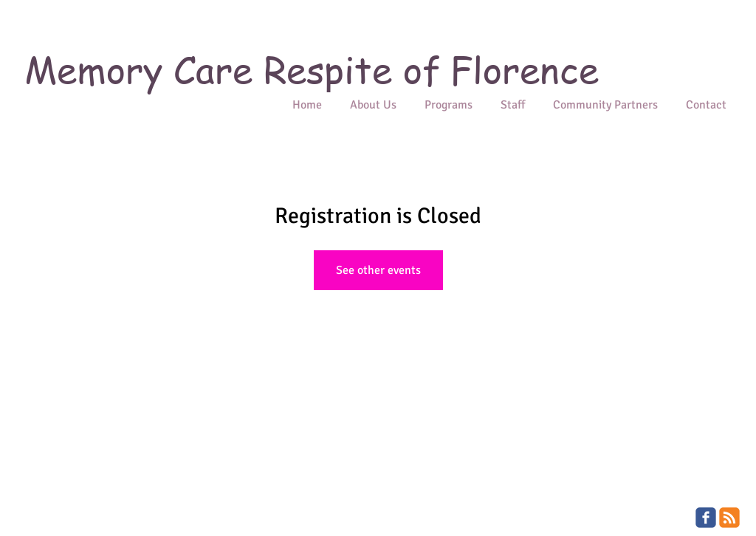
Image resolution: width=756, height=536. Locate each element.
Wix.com (123, 530)
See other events (378, 270)
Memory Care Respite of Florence (312, 69)
